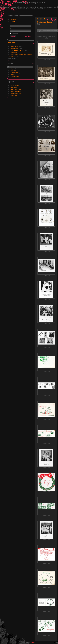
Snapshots (14, 47)
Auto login (14, 34)
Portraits (14, 52)
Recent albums (16, 91)
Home (40, 19)
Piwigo (33, 642)
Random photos (16, 93)
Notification (15, 77)
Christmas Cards (17, 50)
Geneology (15, 48)
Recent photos (16, 89)
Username (13, 24)
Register (14, 19)
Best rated (14, 87)
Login (13, 21)
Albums (11, 43)
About (13, 75)
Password (13, 29)
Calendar (14, 95)
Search (13, 71)
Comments (15, 73)
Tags (12, 69)
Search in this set (49, 31)
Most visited (15, 86)
